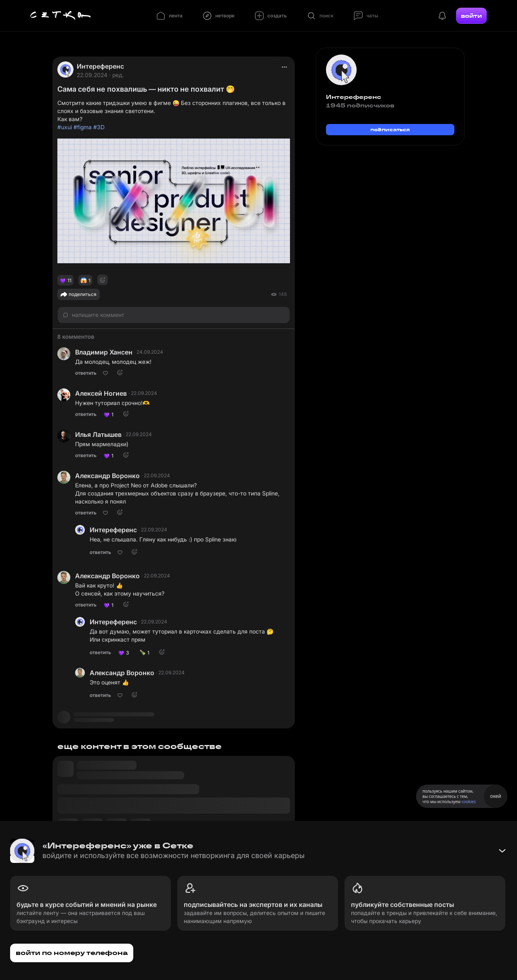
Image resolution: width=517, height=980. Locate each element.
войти (471, 16)
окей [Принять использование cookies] (495, 796)
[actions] (284, 67)
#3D (99, 127)
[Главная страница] (61, 16)
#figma (83, 127)
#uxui (65, 127)
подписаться (390, 129)
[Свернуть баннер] (502, 851)
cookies (469, 802)
